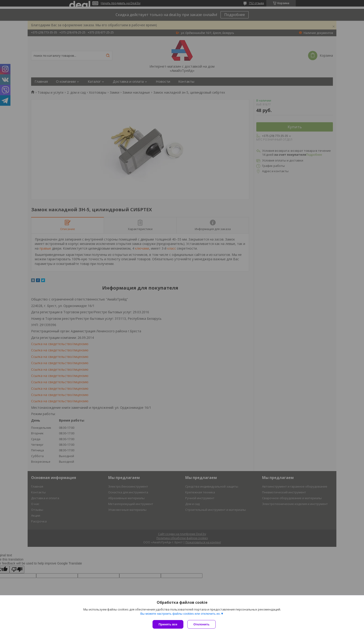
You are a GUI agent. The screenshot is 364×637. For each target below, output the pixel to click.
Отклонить (202, 624)
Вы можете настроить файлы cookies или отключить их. (180, 614)
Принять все (168, 624)
